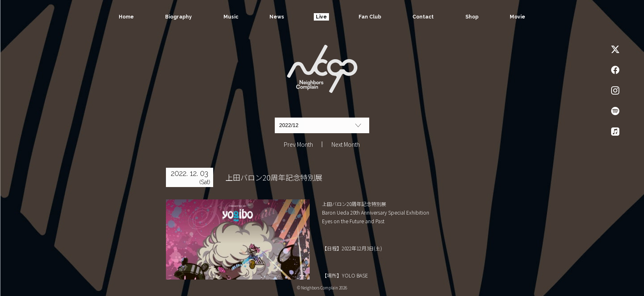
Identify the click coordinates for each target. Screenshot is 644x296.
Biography (178, 17)
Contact (423, 17)
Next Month (346, 144)
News (277, 17)
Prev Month (298, 144)
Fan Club (370, 17)
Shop (472, 17)
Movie (518, 17)
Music (230, 17)
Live (321, 17)
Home (126, 17)
